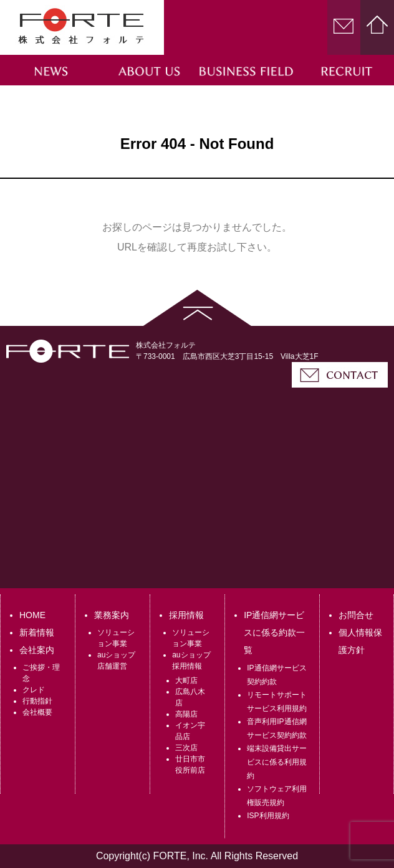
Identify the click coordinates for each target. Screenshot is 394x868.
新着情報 (37, 632)
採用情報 (186, 615)
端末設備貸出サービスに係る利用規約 (277, 762)
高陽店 (186, 714)
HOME (32, 615)
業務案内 (112, 615)
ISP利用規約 (268, 816)
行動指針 (37, 701)
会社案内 (37, 650)
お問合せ (356, 615)
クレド (34, 690)
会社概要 (37, 712)
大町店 (186, 680)
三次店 (186, 748)
